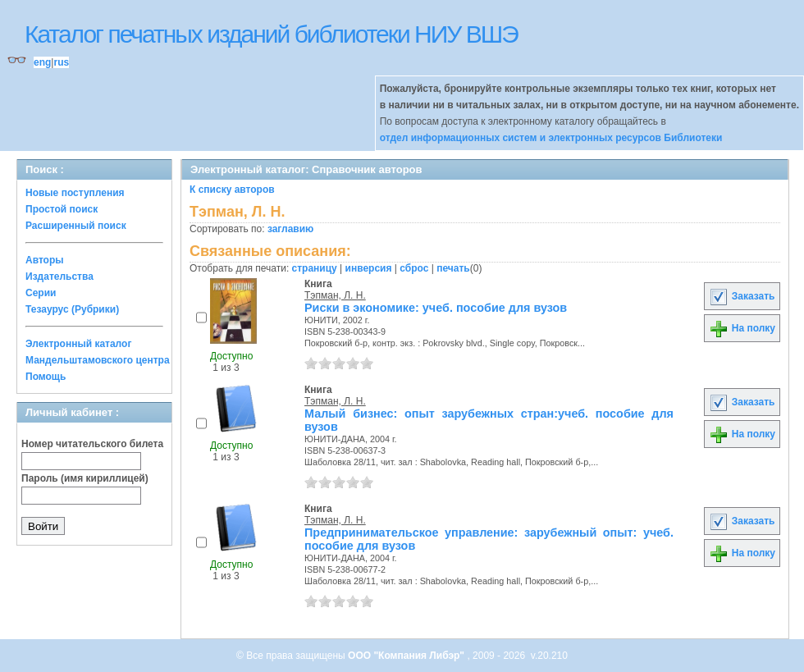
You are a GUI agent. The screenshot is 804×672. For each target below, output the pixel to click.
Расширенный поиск (76, 226)
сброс (414, 268)
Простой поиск (62, 209)
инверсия (369, 268)
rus (61, 62)
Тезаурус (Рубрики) (72, 309)
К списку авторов (232, 190)
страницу (315, 268)
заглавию (290, 229)
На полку (742, 328)
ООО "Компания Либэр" (407, 656)
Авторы (45, 260)
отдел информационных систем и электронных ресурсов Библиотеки (551, 138)
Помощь (46, 377)
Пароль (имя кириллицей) (85, 478)
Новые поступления (75, 193)
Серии (41, 293)
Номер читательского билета (92, 444)
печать (453, 268)
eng (42, 62)
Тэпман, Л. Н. (335, 295)
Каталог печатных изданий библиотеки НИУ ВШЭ (271, 34)
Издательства (59, 277)
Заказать (742, 296)
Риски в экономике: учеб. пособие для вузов (436, 308)
